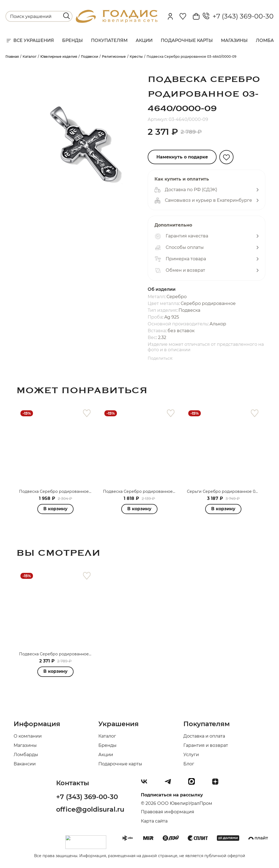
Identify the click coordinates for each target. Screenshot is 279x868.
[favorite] (87, 413)
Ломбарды (26, 755)
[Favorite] (183, 16)
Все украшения (30, 41)
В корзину (139, 509)
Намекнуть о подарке (182, 157)
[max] (194, 784)
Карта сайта (154, 821)
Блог (189, 764)
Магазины (234, 40)
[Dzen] (217, 784)
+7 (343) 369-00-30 (238, 16)
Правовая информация (168, 812)
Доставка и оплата (204, 736)
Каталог (107, 736)
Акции (144, 40)
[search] (66, 16)
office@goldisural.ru (90, 809)
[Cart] (196, 16)
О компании (28, 736)
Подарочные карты (187, 40)
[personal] (170, 16)
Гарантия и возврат (206, 745)
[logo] (117, 21)
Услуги (191, 755)
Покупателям (109, 40)
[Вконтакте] (146, 784)
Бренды (72, 40)
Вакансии (25, 764)
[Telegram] (170, 784)
